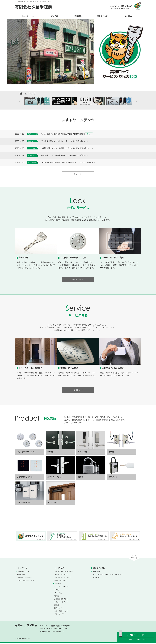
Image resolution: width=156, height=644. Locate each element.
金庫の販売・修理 (60, 582)
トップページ (23, 569)
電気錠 (57, 597)
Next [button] (152, 51)
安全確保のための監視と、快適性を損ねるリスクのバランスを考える (68, 162)
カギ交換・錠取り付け (25, 579)
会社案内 (128, 16)
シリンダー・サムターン (63, 588)
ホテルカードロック (61, 603)
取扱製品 (78, 16)
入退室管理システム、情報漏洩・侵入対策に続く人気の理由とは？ (67, 148)
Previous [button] (4, 51)
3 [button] (81, 87)
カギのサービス (28, 16)
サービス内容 (53, 16)
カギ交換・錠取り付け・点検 (73, 258)
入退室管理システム (61, 600)
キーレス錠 (58, 594)
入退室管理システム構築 (113, 369)
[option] (78, 52)
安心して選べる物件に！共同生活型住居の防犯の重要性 (63, 134)
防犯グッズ (58, 609)
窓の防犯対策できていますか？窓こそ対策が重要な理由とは (65, 141)
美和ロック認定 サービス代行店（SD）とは (108, 576)
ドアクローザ (59, 615)
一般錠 (57, 591)
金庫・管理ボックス (61, 612)
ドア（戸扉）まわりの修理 (30, 369)
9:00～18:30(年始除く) (139, 639)
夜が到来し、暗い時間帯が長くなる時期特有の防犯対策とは (65, 155)
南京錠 (57, 606)
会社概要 (96, 579)
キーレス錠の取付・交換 (113, 258)
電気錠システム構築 (69, 369)
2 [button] (78, 87)
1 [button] (75, 87)
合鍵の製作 (23, 258)
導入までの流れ (103, 16)
